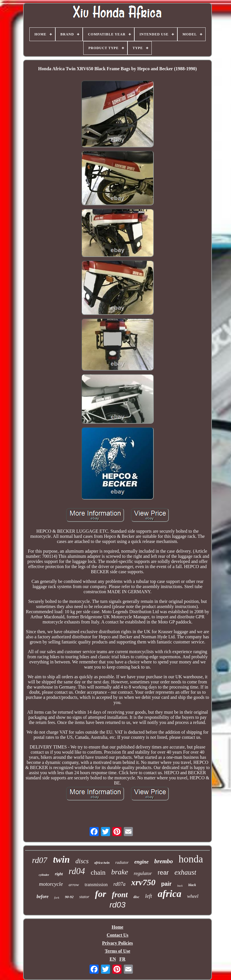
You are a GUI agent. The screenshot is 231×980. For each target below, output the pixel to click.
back (180, 886)
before (42, 897)
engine (141, 862)
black (192, 885)
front (120, 895)
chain (98, 872)
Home (118, 927)
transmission (96, 885)
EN (113, 959)
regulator (143, 873)
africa (170, 894)
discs (82, 861)
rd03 (117, 905)
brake (120, 872)
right (59, 874)
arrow (74, 885)
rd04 (77, 871)
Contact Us (117, 935)
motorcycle (51, 884)
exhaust (185, 872)
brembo (164, 861)
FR (122, 959)
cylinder (44, 875)
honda (191, 859)
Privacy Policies (117, 943)
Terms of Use (117, 951)
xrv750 (143, 882)
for (101, 894)
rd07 (40, 860)
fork (57, 898)
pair (166, 884)
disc (136, 897)
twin (61, 860)
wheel (193, 896)
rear (163, 873)
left (149, 896)
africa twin (102, 863)
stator (84, 897)
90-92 (69, 897)
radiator (122, 863)
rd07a (119, 884)
